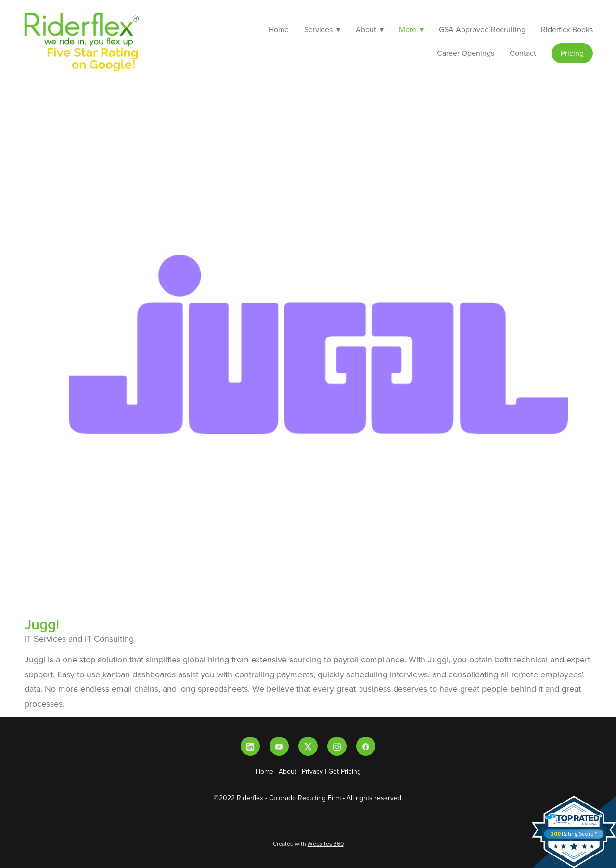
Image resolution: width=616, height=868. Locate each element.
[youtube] (279, 746)
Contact (523, 53)
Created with (308, 844)
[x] (308, 746)
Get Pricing (345, 771)
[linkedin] (250, 746)
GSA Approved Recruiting (482, 29)
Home (279, 29)
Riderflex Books (567, 29)
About (288, 771)
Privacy (312, 771)
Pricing (572, 53)
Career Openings (466, 53)
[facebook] (366, 746)
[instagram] (337, 746)
